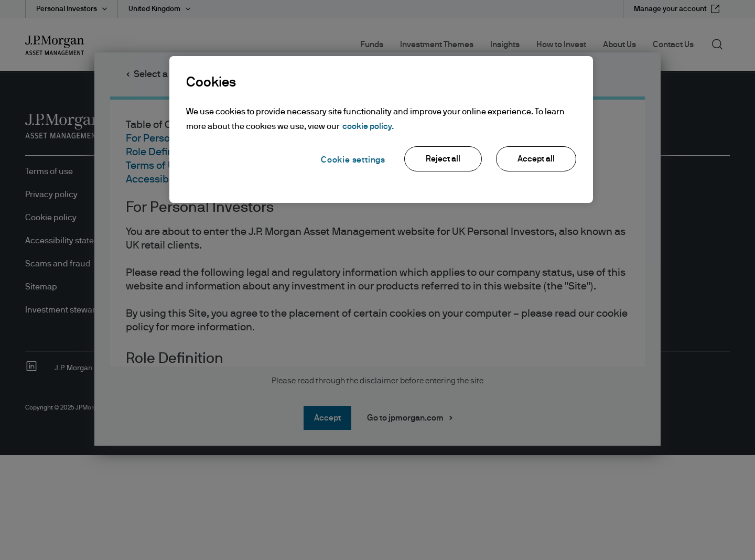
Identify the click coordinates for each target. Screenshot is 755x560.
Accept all (536, 159)
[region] (381, 130)
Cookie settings (353, 160)
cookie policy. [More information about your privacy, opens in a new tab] (368, 126)
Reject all (443, 159)
